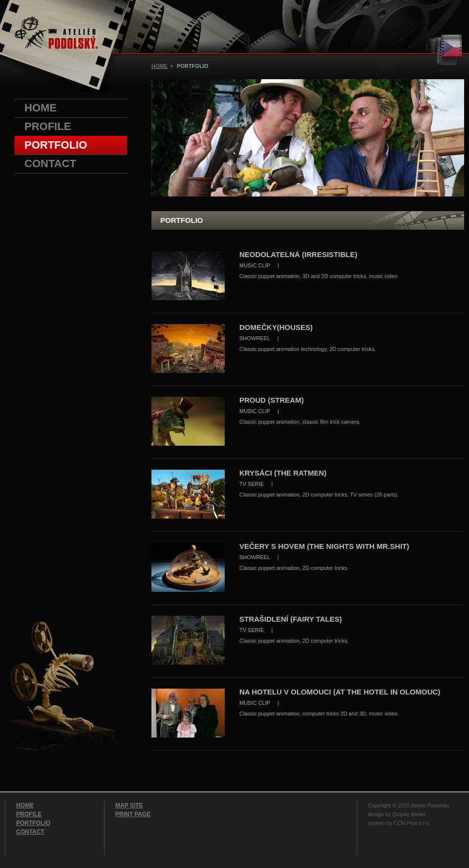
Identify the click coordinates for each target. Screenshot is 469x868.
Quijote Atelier (409, 814)
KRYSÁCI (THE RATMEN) (283, 473)
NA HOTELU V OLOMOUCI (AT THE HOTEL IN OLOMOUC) (340, 692)
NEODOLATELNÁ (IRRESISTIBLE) (298, 254)
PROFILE (48, 126)
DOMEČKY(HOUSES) (276, 327)
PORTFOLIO (56, 145)
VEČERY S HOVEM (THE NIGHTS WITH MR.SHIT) (324, 546)
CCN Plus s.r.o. (412, 823)
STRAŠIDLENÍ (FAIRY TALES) (291, 619)
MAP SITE (129, 805)
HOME (41, 108)
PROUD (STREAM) (272, 400)
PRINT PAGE (133, 814)
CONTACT (50, 163)
